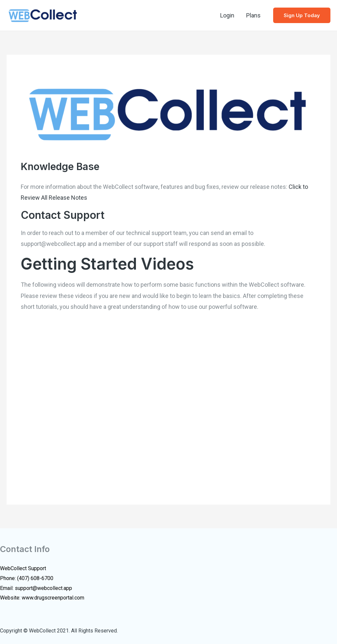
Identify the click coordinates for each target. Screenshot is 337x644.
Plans (253, 15)
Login (227, 15)
